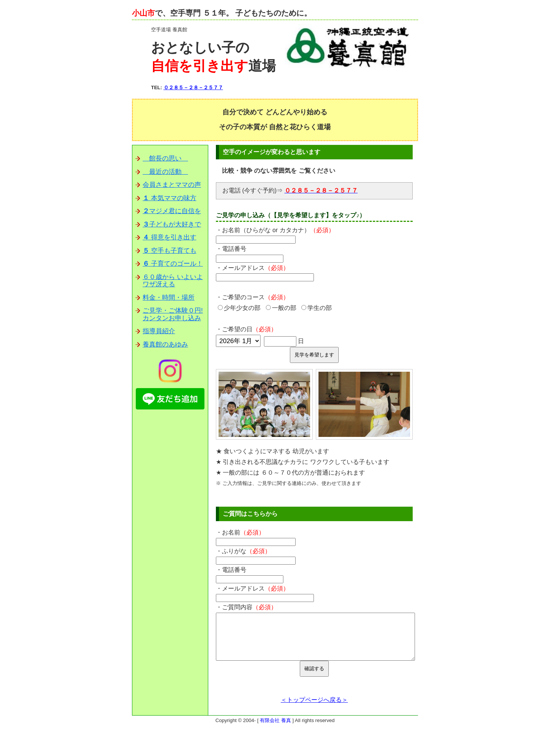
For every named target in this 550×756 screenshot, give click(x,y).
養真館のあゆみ (165, 344)
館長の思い (165, 158)
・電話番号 (231, 249)
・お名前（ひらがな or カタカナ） (275, 230)
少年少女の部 (239, 308)
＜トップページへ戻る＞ (314, 709)
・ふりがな (243, 551)
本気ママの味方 (170, 198)
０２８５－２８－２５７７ (193, 87)
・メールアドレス (252, 268)
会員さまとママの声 (172, 185)
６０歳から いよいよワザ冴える (173, 281)
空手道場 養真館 (169, 30)
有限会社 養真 (275, 730)
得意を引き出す (170, 237)
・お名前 (240, 532)
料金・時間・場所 (169, 298)
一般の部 (281, 308)
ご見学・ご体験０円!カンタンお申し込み (173, 314)
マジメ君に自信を (172, 211)
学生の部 (317, 308)
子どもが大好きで (172, 224)
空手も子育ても (170, 251)
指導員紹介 (159, 331)
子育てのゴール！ (173, 264)
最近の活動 (165, 172)
